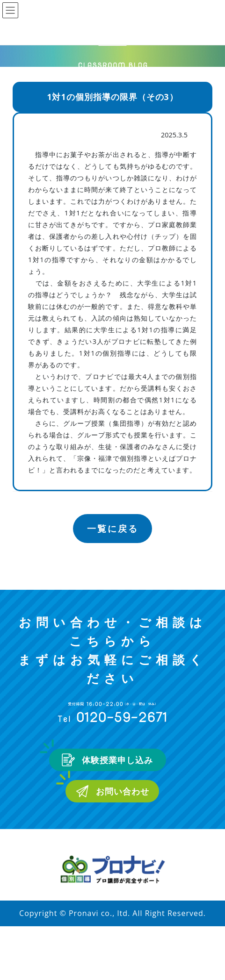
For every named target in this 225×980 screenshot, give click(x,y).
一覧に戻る (113, 528)
